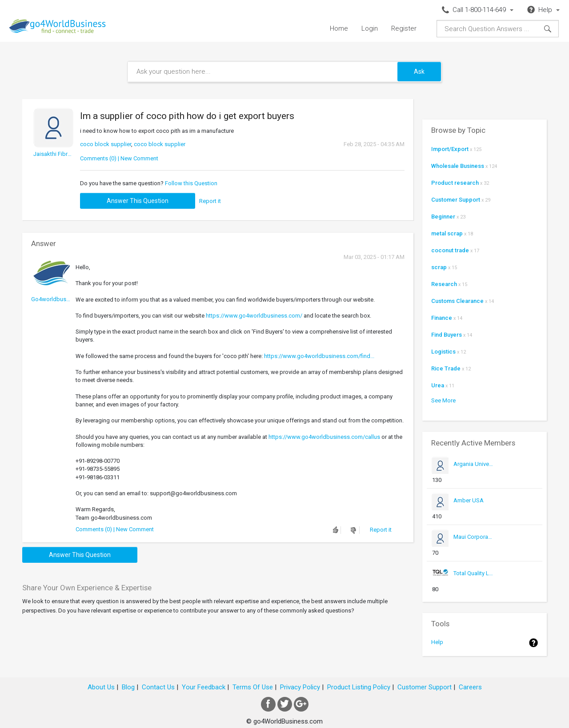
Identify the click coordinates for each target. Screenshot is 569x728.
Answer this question (138, 201)
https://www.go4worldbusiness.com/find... (319, 356)
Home (339, 28)
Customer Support (456, 200)
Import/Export (450, 149)
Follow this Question (191, 183)
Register (404, 28)
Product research (455, 183)
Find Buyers (447, 335)
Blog (128, 687)
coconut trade (450, 250)
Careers (470, 687)
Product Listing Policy (359, 687)
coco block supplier (106, 144)
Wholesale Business (458, 166)
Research (444, 284)
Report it (210, 201)
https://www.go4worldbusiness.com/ (254, 316)
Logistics (443, 352)
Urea (438, 385)
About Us (101, 687)
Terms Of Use (253, 687)
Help (437, 642)
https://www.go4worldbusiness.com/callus (324, 437)
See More (443, 400)
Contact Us (158, 687)
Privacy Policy (300, 687)
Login (370, 28)
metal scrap (447, 233)
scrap (439, 267)
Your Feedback (204, 687)
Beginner (443, 217)
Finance (442, 318)
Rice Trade (446, 368)
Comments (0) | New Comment (119, 158)
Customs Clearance (457, 301)
